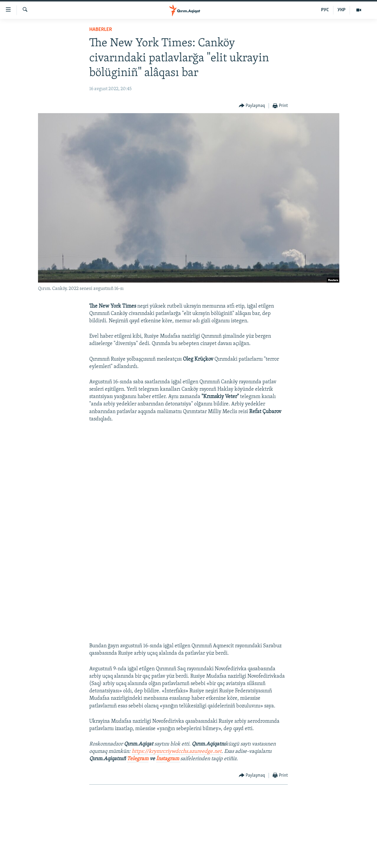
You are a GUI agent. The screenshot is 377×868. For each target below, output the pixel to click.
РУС (325, 10)
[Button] (252, 106)
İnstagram (168, 759)
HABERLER (101, 30)
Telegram (138, 759)
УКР (342, 10)
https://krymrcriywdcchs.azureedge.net (177, 751)
